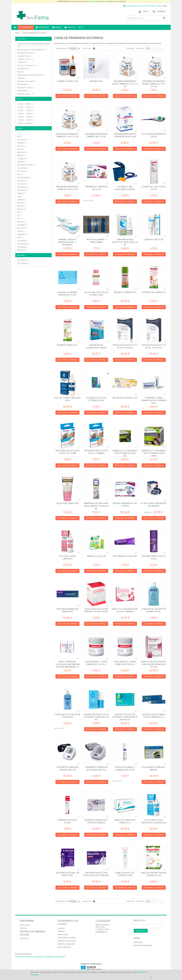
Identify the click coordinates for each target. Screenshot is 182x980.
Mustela (21, 203)
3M (20, 136)
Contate (61, 928)
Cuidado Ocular (25, 59)
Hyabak (21, 193)
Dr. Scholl (22, 171)
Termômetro (23, 91)
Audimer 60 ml (96, 81)
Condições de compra (67, 938)
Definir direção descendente (80, 49)
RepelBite (22, 225)
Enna (20, 174)
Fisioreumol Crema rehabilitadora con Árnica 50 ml (154, 400)
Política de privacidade (143, 945)
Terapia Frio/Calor (26, 87)
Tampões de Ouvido (27, 81)
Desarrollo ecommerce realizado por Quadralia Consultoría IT (41, 957)
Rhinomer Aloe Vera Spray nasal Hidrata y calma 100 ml (96, 506)
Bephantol (22, 152)
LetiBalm (22, 200)
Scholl (21, 231)
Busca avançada (64, 947)
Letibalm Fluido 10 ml (154, 240)
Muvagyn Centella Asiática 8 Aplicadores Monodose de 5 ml (154, 664)
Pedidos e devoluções (67, 941)
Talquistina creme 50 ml (67, 503)
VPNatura (22, 250)
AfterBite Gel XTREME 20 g (154, 292)
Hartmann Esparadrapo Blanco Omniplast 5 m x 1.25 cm (154, 84)
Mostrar (140, 48)
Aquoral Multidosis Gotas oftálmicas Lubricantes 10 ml (96, 717)
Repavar (21, 222)
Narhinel (22, 206)
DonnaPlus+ (23, 168)
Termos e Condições (66, 944)
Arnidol (21, 146)
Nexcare (21, 209)
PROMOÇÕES (42, 27)
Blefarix (21, 155)
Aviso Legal (138, 942)
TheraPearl (22, 241)
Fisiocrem (22, 181)
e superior (26, 123)
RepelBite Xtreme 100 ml (125, 292)
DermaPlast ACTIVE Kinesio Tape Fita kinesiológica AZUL (125, 453)
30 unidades (23, 263)
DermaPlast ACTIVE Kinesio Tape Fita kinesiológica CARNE (154, 453)
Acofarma (22, 140)
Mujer (21, 72)
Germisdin (22, 184)
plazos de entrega (93, 1)
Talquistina (23, 234)
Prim (20, 219)
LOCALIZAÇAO (25, 925)
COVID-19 (22, 62)
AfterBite (22, 143)
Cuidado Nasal (24, 56)
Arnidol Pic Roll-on (96, 556)
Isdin (20, 196)
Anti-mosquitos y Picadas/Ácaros (32, 50)
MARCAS (57, 27)
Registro (61, 931)
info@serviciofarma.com (133, 6)
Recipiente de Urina (26, 53)
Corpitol (21, 162)
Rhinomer (22, 228)
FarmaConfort (24, 177)
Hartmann (23, 190)
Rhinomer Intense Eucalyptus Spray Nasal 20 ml (125, 242)
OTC (20, 212)
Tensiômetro (23, 84)
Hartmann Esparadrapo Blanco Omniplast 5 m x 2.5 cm (125, 84)
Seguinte (164, 49)
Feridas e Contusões (27, 65)
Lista (98, 49)
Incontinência (24, 69)
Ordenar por (62, 48)
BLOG (81, 27)
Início (17, 33)
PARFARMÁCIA (26, 27)
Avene (21, 149)
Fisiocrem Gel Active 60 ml (125, 556)
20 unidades (23, 260)
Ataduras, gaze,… (26, 94)
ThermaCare (23, 244)
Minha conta (63, 935)
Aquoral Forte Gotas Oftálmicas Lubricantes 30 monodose (125, 717)
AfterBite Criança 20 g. (67, 345)
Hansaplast (23, 187)
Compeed (23, 159)
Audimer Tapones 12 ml (67, 81)
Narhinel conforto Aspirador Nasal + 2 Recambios (67, 242)
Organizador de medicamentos (31, 75)
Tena (20, 237)
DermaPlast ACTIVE (26, 165)
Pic (20, 215)
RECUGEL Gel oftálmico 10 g (125, 398)
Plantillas (22, 78)
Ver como (87, 48)
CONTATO (70, 27)
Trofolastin (23, 247)
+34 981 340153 (149, 6)
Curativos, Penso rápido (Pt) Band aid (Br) (33, 45)
